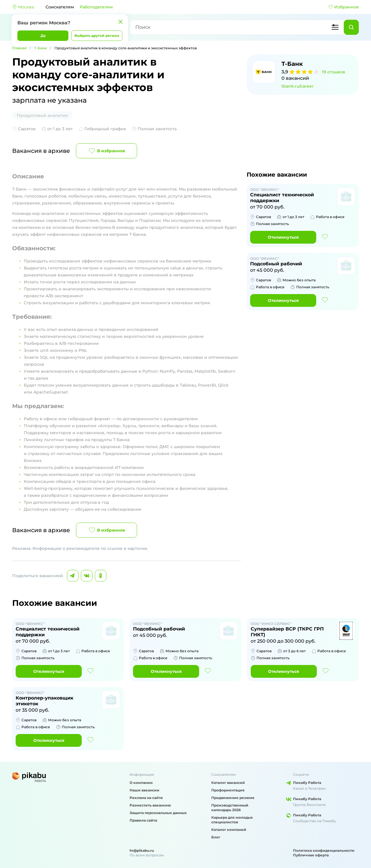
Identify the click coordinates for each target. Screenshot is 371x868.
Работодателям (96, 7)
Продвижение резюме (233, 798)
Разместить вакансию (150, 805)
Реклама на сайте (146, 798)
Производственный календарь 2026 (230, 808)
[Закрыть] (121, 22)
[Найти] (351, 27)
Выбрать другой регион (97, 36)
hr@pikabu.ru (142, 850)
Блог (216, 837)
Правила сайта (143, 820)
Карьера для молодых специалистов (232, 820)
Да (43, 36)
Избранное (344, 7)
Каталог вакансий (228, 783)
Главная (19, 48)
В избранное (107, 151)
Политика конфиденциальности (324, 850)
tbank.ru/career (298, 86)
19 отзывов (334, 72)
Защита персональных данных (158, 813)
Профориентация (228, 790)
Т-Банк (40, 48)
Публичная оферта (311, 855)
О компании (141, 783)
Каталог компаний (229, 830)
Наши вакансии (144, 790)
